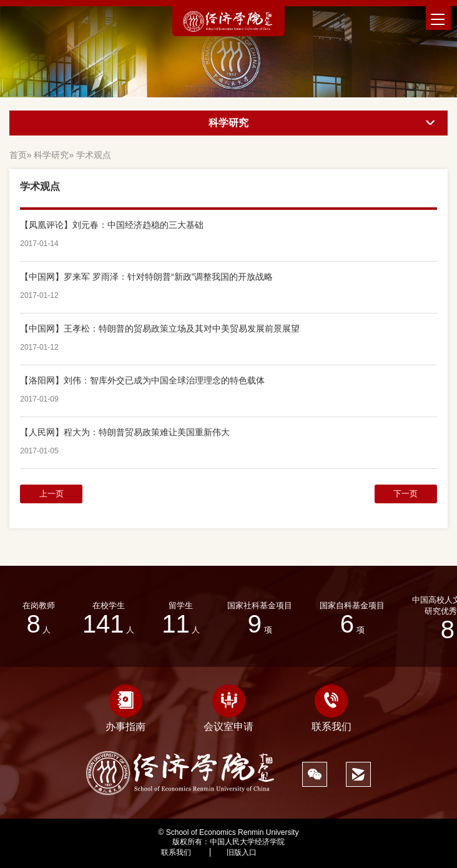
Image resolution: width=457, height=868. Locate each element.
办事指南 (125, 708)
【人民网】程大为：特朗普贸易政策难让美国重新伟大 (125, 432)
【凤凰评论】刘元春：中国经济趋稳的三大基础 (112, 225)
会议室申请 (228, 708)
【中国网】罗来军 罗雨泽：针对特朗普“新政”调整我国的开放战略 (146, 277)
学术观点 (94, 155)
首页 (18, 155)
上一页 (52, 494)
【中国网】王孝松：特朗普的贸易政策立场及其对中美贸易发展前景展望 (160, 328)
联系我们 (332, 708)
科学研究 (51, 155)
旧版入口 (242, 852)
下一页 (405, 494)
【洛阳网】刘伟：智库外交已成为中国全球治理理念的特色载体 (142, 380)
